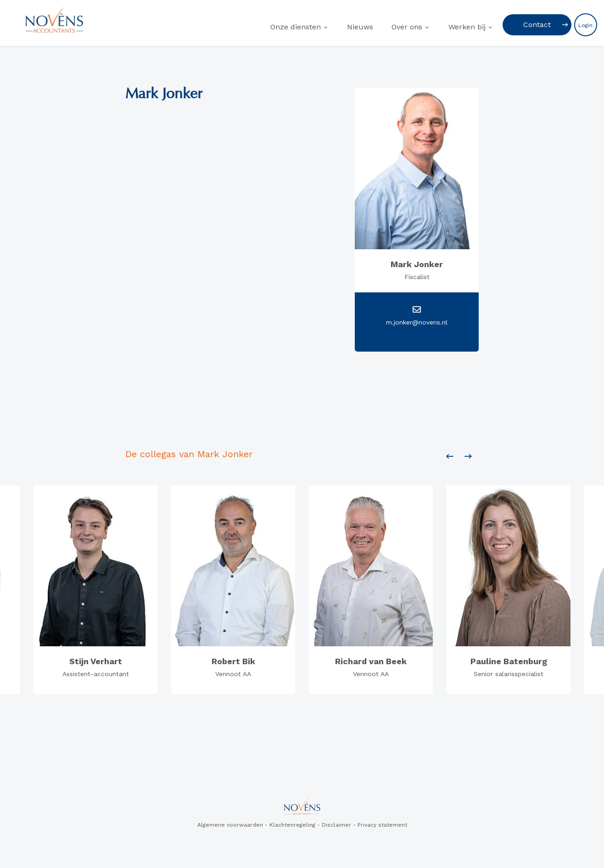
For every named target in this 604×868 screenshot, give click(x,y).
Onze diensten (296, 27)
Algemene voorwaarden (230, 825)
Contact (537, 25)
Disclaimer (336, 825)
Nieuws (360, 27)
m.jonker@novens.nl (417, 322)
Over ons (407, 27)
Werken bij (467, 27)
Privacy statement (382, 825)
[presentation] (450, 457)
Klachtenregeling (292, 825)
